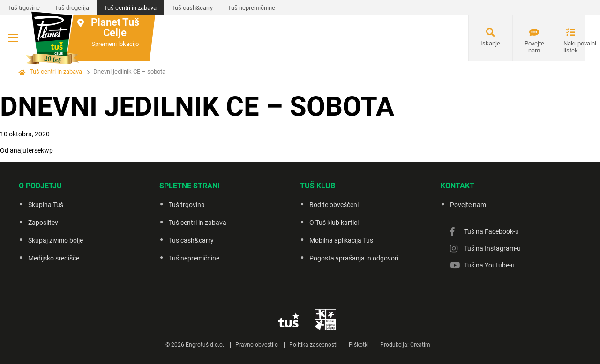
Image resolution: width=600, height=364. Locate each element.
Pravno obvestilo (257, 345)
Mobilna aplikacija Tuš (341, 240)
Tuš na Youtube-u (489, 265)
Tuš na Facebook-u (491, 231)
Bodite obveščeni (334, 205)
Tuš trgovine (24, 8)
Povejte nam (534, 47)
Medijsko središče (54, 258)
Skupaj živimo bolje (56, 240)
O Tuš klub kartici (334, 223)
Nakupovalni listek (574, 47)
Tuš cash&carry (192, 8)
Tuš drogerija (72, 8)
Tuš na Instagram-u (492, 248)
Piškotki (359, 345)
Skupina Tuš (46, 205)
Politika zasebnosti (313, 345)
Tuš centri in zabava (130, 8)
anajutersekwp (31, 150)
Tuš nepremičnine (251, 8)
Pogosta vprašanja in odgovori (354, 258)
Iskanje (490, 43)
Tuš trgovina (187, 205)
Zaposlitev (43, 223)
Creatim (420, 345)
